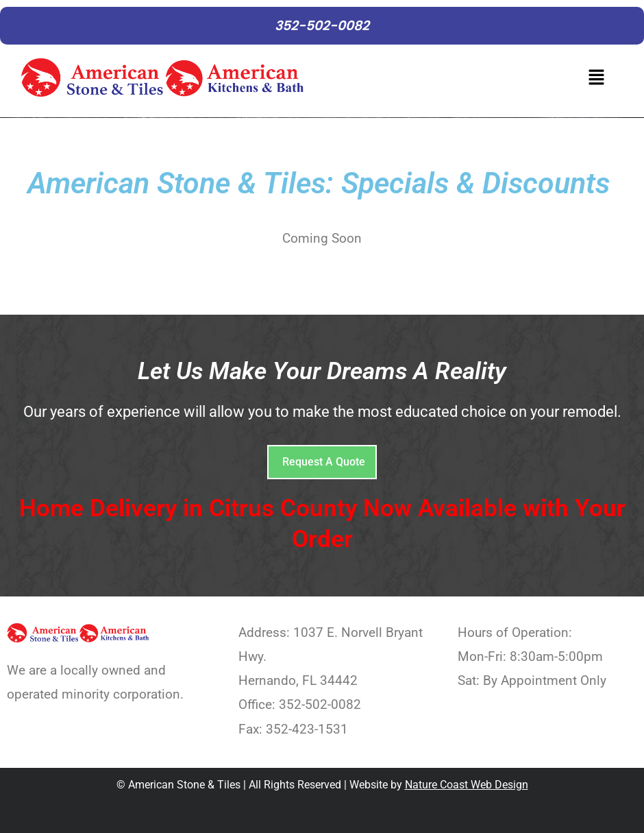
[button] (467, 81)
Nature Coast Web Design (467, 785)
